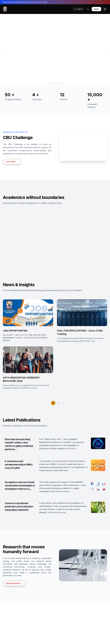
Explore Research (14, 583)
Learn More (12, 162)
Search (78, 9)
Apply (96, 9)
